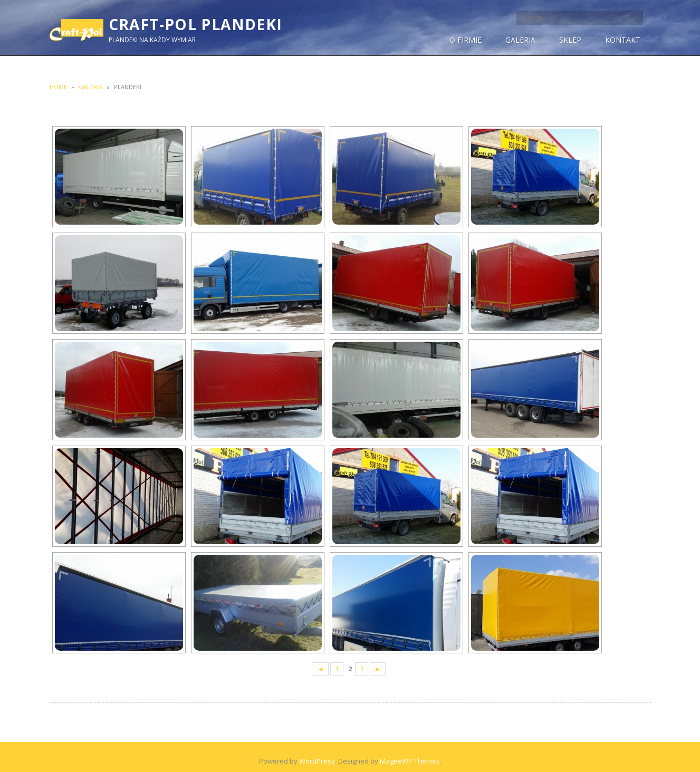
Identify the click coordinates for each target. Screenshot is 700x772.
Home (58, 87)
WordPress (317, 761)
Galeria (90, 87)
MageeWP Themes (410, 761)
